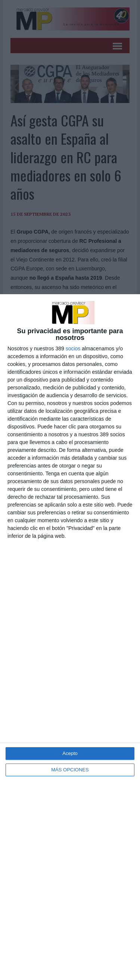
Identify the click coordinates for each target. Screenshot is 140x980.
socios (73, 348)
